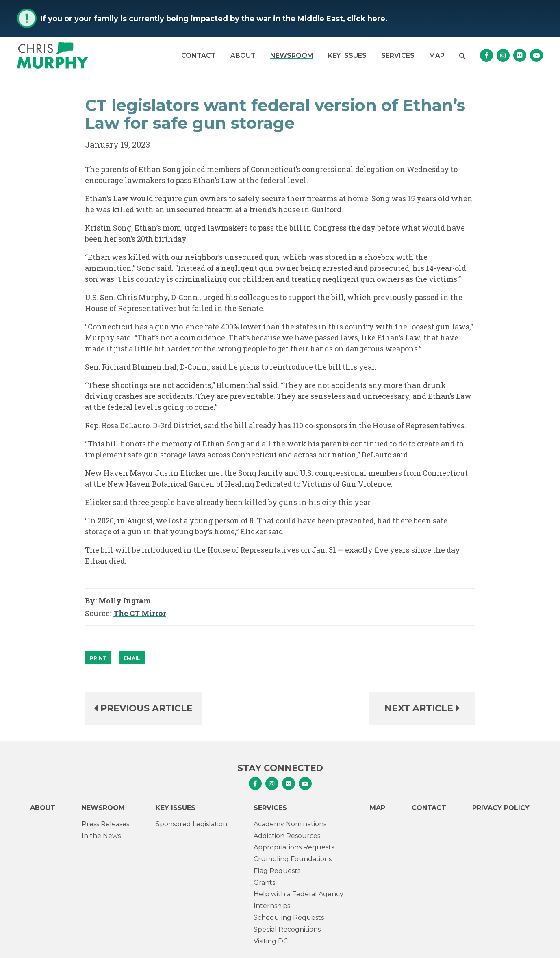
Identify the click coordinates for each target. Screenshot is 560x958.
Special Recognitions (287, 929)
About (243, 56)
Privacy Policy (501, 808)
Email (132, 658)
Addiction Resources (287, 836)
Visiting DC (271, 941)
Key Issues (347, 56)
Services (398, 56)
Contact (199, 56)
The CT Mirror (140, 614)
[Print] (98, 658)
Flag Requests (277, 871)
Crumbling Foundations (293, 859)
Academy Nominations (290, 824)
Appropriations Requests (294, 847)
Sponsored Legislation (191, 824)
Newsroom (292, 56)
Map (437, 56)
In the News (101, 836)
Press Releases (105, 824)
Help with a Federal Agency (298, 894)
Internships (272, 906)
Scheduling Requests (289, 918)
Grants (264, 883)
